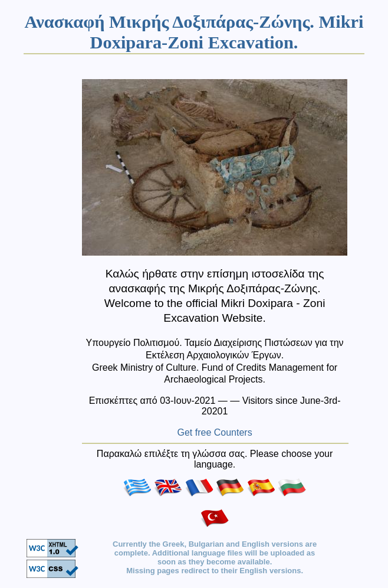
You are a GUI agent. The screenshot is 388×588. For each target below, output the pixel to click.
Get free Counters (215, 432)
